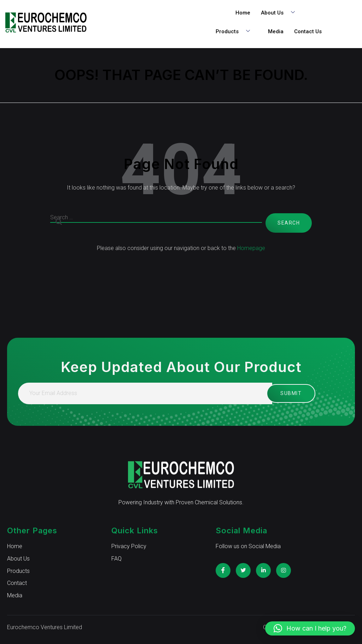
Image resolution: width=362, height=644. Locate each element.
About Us (281, 13)
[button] (310, 628)
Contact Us (308, 31)
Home (243, 13)
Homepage (251, 248)
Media (276, 31)
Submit (285, 393)
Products (235, 32)
